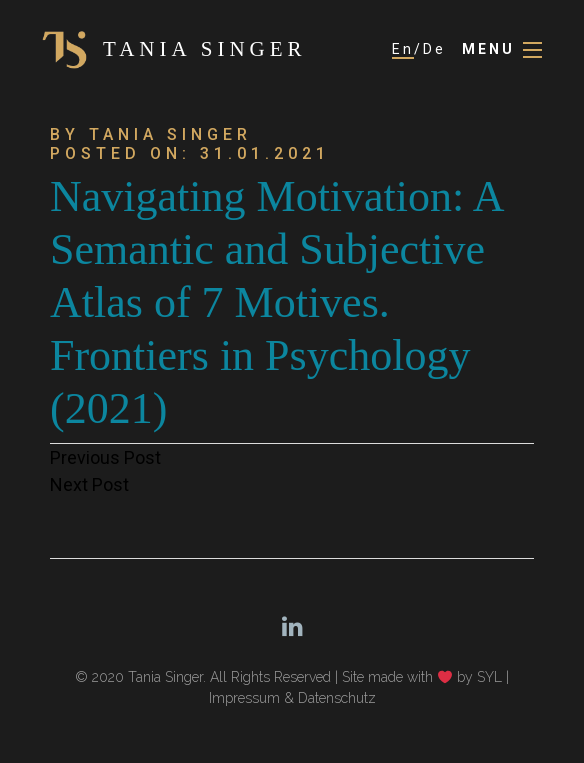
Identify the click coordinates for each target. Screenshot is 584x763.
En (403, 49)
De (434, 49)
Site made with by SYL (422, 677)
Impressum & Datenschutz (292, 698)
